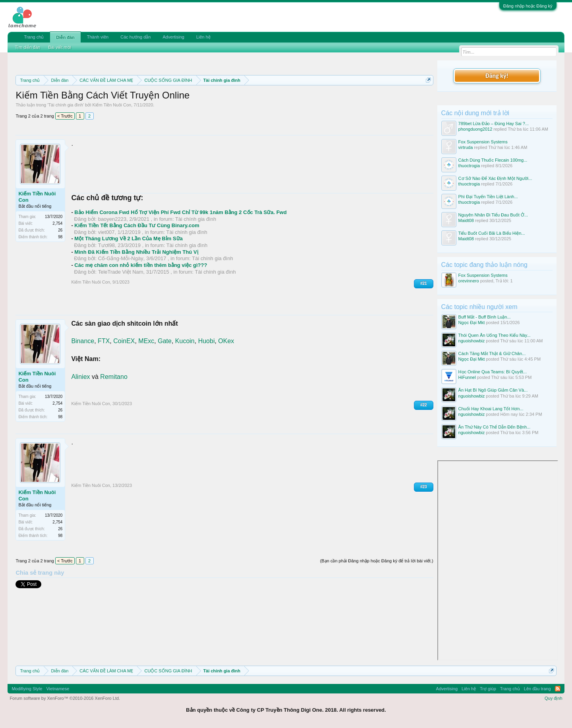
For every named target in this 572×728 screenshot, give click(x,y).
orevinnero (469, 281)
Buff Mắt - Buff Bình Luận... (485, 317)
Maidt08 (466, 220)
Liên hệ (203, 37)
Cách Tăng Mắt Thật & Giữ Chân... (492, 353)
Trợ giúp (488, 689)
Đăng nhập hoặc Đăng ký (528, 6)
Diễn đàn (65, 37)
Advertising (173, 37)
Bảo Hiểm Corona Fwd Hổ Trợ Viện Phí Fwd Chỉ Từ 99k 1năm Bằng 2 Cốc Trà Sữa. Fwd (180, 212)
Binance (83, 341)
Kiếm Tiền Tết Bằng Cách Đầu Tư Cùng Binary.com (137, 225)
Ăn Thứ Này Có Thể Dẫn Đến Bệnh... (495, 427)
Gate (165, 341)
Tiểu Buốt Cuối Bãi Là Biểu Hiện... (492, 233)
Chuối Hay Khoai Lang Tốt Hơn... (491, 409)
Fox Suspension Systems (483, 142)
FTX (104, 341)
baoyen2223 (112, 219)
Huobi (207, 341)
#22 (424, 405)
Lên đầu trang (537, 689)
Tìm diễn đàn (27, 47)
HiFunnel (467, 377)
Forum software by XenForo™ (65, 698)
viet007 (106, 232)
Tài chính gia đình (65, 105)
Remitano (114, 377)
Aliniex (80, 377)
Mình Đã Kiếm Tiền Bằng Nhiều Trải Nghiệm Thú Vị (136, 252)
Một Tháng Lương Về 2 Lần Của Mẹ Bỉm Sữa (129, 238)
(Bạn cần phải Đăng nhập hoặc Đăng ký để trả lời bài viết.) (377, 561)
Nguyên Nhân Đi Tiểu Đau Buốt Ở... (493, 215)
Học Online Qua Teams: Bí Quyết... (493, 372)
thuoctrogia (469, 166)
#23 (424, 487)
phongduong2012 (475, 129)
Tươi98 (106, 245)
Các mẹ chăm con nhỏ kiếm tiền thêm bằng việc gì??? (141, 265)
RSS (558, 689)
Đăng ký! (497, 76)
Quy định (554, 698)
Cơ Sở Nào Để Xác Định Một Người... (495, 178)
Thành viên (98, 37)
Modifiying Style (27, 689)
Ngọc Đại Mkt (472, 322)
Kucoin (185, 341)
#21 (424, 283)
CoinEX (124, 341)
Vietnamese (58, 689)
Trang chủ (34, 37)
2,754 (57, 223)
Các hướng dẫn (135, 37)
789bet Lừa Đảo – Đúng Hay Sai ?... (494, 124)
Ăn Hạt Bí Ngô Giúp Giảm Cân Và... (493, 390)
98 (60, 237)
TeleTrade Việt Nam (121, 272)
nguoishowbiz (472, 341)
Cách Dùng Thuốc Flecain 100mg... (493, 160)
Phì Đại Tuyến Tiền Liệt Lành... (488, 197)
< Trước (65, 116)
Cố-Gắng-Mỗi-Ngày (121, 258)
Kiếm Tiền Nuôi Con (112, 105)
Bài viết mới (60, 47)
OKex (226, 341)
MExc (146, 341)
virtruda (466, 147)
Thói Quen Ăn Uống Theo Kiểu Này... (495, 335)
